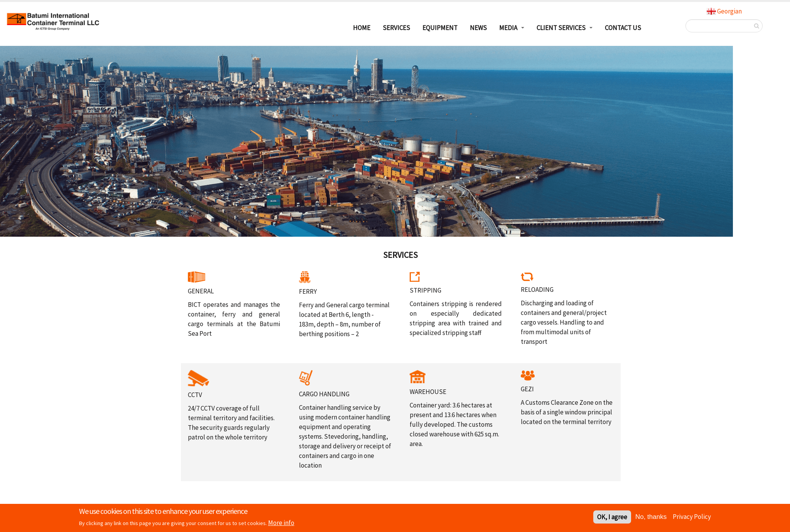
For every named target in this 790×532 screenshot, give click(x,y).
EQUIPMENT (440, 28)
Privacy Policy (692, 517)
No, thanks (651, 518)
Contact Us (623, 28)
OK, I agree (612, 518)
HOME (362, 28)
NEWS (478, 28)
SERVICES (396, 28)
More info (281, 524)
